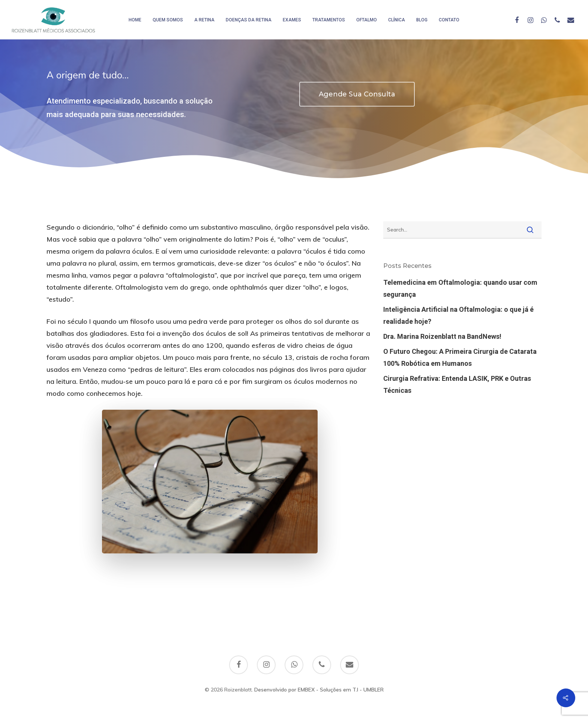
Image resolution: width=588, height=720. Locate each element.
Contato (449, 20)
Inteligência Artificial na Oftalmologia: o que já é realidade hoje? (458, 315)
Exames (292, 20)
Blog (422, 20)
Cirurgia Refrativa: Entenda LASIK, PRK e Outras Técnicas (457, 384)
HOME (135, 20)
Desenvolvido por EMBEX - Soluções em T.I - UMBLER (319, 690)
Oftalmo (367, 20)
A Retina (204, 20)
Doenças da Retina (249, 20)
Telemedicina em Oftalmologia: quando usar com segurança (460, 288)
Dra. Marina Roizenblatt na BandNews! (442, 336)
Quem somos (168, 20)
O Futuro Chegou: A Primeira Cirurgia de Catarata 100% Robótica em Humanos (460, 357)
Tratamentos (329, 20)
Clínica (397, 20)
